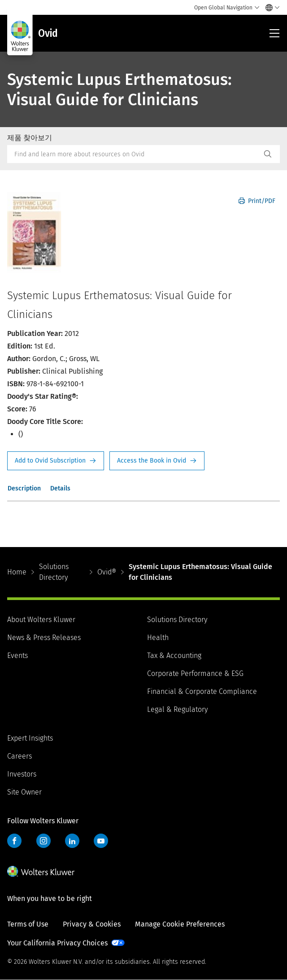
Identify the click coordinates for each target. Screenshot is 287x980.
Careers (20, 756)
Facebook (14, 841)
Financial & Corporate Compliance (202, 691)
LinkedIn (72, 841)
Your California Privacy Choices (57, 943)
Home (17, 572)
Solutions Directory (54, 572)
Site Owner (24, 792)
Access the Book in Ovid (157, 461)
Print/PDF (257, 201)
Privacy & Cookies (92, 924)
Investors (22, 774)
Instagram (43, 841)
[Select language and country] (270, 8)
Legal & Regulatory (177, 709)
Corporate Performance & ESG (195, 673)
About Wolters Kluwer (41, 620)
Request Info (56, 461)
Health (158, 638)
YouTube (101, 841)
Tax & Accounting (174, 656)
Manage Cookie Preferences (180, 924)
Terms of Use (28, 924)
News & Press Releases (44, 638)
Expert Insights (30, 738)
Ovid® (107, 572)
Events (17, 656)
